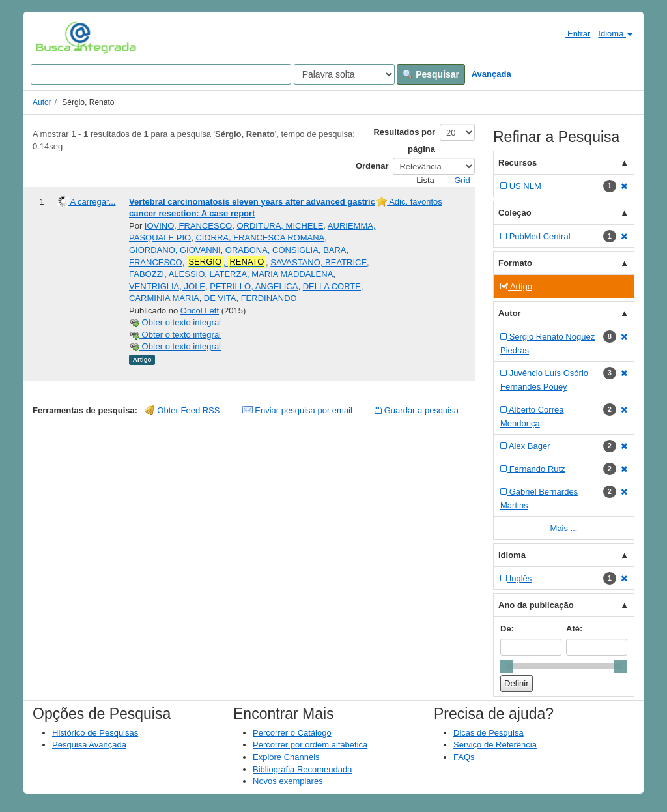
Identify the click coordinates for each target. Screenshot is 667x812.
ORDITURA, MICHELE (280, 226)
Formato (515, 263)
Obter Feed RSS (182, 410)
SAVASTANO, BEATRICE (319, 262)
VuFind (56, 37)
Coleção (515, 213)
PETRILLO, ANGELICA (254, 286)
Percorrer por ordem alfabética (310, 745)
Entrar (572, 33)
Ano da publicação (536, 605)
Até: (574, 629)
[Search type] (344, 74)
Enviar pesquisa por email (299, 410)
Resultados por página (404, 140)
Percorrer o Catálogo (292, 733)
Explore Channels (286, 757)
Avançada (491, 74)
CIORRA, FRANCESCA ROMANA (260, 238)
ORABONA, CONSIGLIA (272, 250)
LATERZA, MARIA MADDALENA (272, 274)
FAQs (464, 757)
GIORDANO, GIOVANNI (175, 250)
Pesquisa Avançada (89, 745)
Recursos (518, 163)
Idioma (615, 34)
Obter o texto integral (175, 322)
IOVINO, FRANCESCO (188, 226)
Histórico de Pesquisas (95, 733)
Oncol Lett (200, 311)
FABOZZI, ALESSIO (167, 274)
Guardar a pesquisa (417, 410)
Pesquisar (431, 74)
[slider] (507, 666)
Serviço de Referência (495, 745)
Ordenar (372, 166)
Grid (457, 180)
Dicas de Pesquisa (489, 733)
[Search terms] (161, 74)
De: (507, 629)
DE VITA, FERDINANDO (250, 298)
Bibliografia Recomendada (302, 769)
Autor (42, 102)
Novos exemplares (288, 781)
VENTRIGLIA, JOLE (167, 286)
